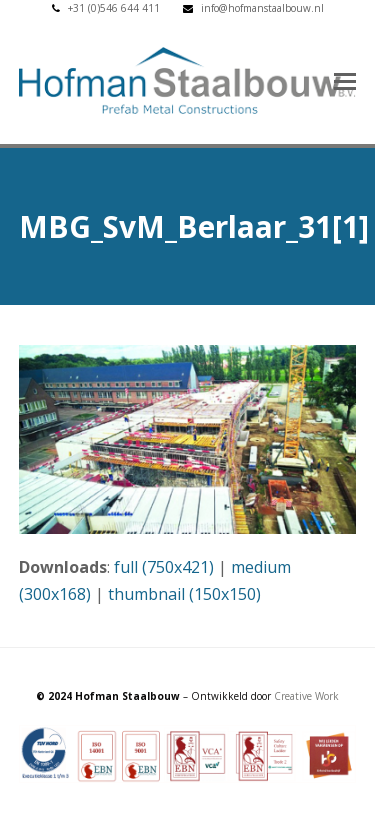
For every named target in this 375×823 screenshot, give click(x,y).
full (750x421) (164, 567)
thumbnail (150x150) (184, 594)
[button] (345, 80)
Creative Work (306, 696)
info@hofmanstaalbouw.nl (262, 8)
